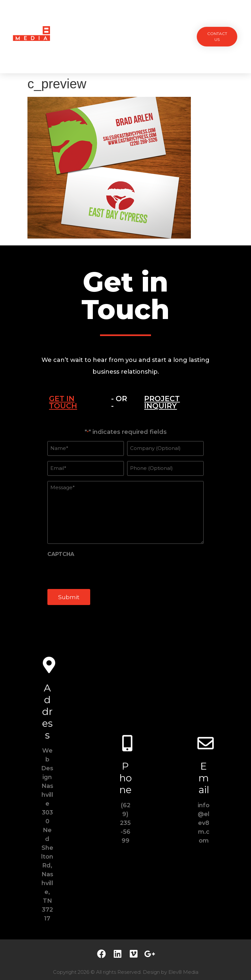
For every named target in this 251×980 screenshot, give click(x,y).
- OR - (119, 402)
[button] (217, 37)
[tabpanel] (125, 518)
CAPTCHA (61, 551)
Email (204, 773)
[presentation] (97, 569)
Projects (79, 21)
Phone (125, 773)
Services (110, 21)
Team (136, 21)
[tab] (72, 402)
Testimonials (167, 21)
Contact (125, 52)
